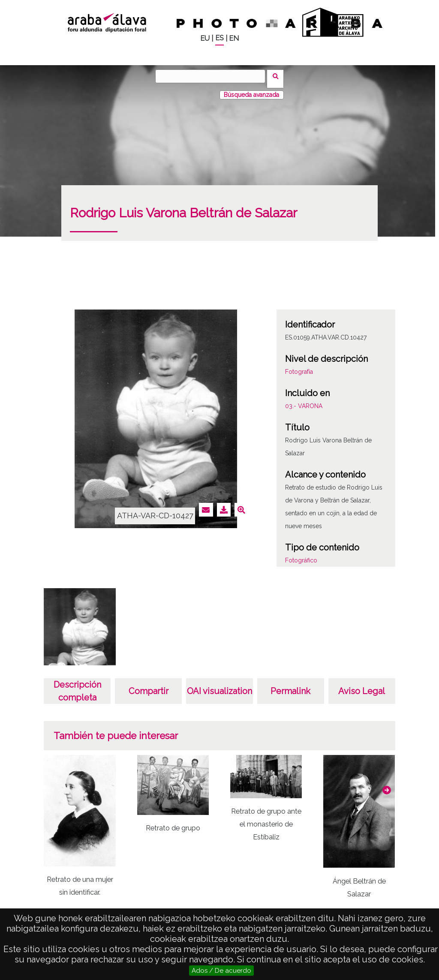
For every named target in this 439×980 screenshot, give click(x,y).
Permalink (290, 686)
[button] (387, 785)
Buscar (278, 76)
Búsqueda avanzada (251, 90)
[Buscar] (213, 76)
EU (205, 38)
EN (234, 38)
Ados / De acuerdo (221, 971)
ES (219, 38)
